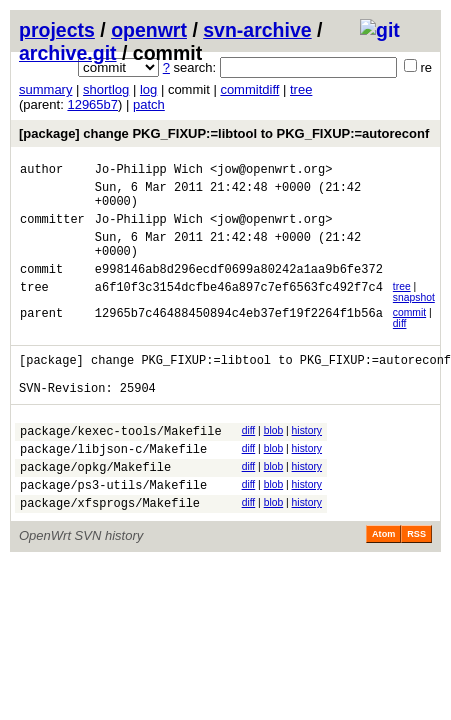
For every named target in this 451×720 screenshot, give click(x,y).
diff (400, 344)
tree (301, 89)
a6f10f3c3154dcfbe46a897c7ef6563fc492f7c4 (239, 310)
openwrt (149, 30)
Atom (383, 579)
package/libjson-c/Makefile (113, 484)
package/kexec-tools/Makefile (121, 463)
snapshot (414, 318)
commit (409, 333)
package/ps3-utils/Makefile (113, 526)
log (148, 89)
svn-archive (257, 30)
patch (149, 104)
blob (274, 460)
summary (45, 89)
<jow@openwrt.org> (271, 171)
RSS (416, 579)
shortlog (106, 89)
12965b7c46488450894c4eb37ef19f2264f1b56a (239, 336)
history (307, 460)
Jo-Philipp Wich (149, 171)
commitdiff (249, 89)
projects (57, 30)
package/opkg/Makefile (95, 505)
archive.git (68, 53)
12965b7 (92, 104)
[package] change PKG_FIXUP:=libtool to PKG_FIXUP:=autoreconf (224, 133)
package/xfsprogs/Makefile (110, 547)
